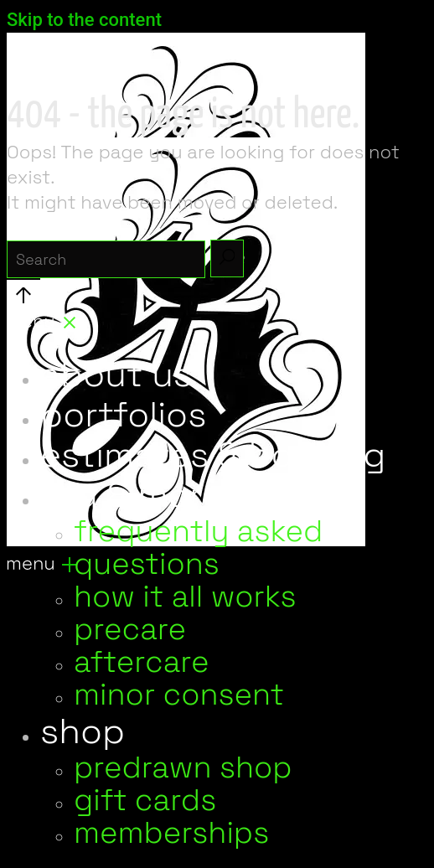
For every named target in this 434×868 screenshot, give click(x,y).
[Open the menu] (42, 566)
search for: (57, 227)
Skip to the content (84, 20)
